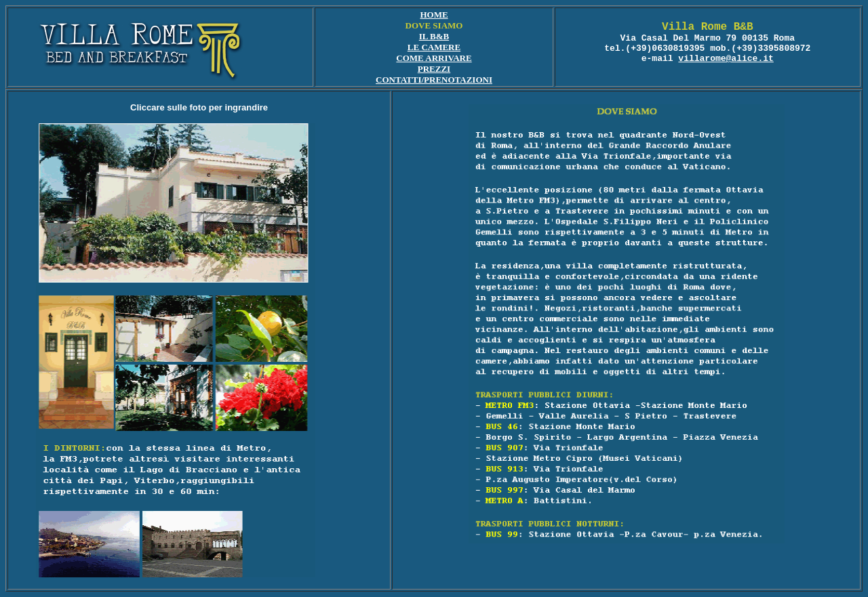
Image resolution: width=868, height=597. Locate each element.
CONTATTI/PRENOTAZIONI (434, 80)
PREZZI (434, 69)
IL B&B (434, 36)
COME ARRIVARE (434, 58)
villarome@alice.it (726, 59)
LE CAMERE (434, 47)
